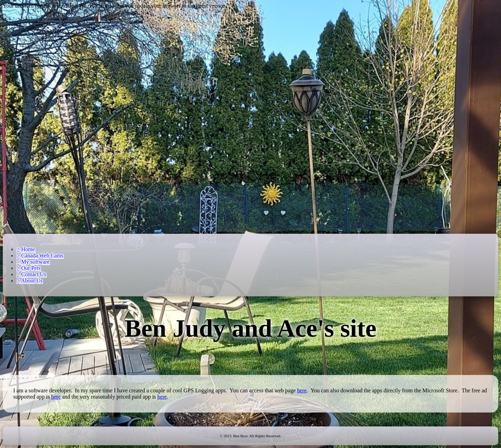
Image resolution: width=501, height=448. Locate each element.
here (302, 390)
